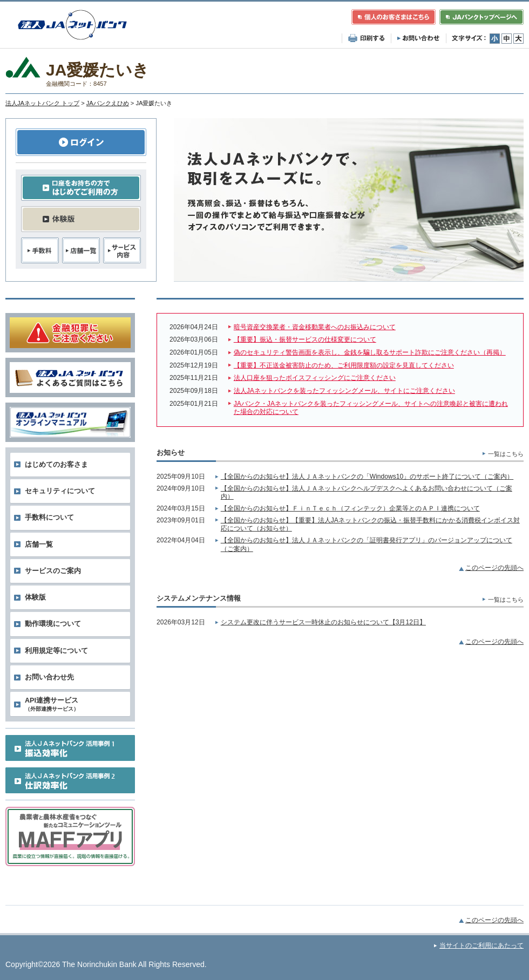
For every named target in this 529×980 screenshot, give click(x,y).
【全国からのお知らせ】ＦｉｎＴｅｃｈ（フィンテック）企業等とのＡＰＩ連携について (350, 508)
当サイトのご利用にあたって (481, 945)
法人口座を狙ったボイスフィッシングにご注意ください (315, 378)
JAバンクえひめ (108, 103)
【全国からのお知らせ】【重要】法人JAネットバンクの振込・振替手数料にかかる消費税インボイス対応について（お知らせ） (370, 525)
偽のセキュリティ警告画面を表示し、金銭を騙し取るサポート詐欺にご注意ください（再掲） (370, 352)
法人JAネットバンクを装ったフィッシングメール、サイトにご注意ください (344, 391)
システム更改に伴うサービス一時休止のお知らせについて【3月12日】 (323, 622)
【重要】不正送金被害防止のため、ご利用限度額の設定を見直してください (344, 365)
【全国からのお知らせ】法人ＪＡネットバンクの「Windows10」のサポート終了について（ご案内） (367, 477)
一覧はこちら (506, 454)
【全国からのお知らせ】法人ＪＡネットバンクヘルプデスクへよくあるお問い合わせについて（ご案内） (367, 493)
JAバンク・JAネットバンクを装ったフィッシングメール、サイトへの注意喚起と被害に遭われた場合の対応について (371, 408)
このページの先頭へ (494, 568)
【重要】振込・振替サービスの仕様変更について (305, 339)
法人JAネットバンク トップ (42, 103)
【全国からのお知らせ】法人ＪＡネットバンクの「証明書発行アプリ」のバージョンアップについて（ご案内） (367, 545)
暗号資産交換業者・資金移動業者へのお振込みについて (315, 327)
